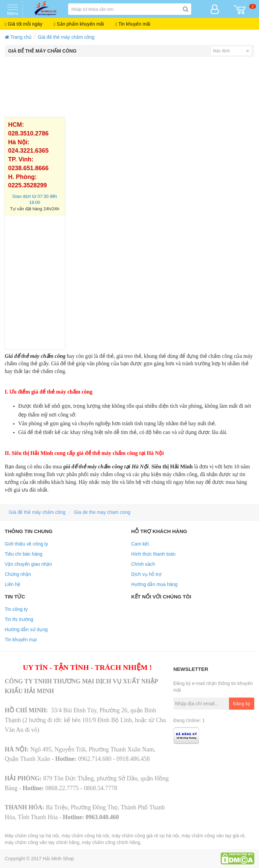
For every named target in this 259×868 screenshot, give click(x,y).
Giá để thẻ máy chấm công (66, 37)
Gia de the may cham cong (102, 512)
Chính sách (143, 564)
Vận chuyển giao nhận (28, 564)
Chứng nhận (18, 574)
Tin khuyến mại (21, 640)
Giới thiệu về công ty (26, 544)
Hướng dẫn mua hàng (154, 584)
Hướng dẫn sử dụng (26, 629)
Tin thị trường (19, 619)
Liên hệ (12, 584)
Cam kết (140, 544)
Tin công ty (16, 609)
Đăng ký (242, 704)
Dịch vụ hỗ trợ (146, 574)
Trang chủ (18, 37)
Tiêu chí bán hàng (24, 554)
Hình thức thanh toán (153, 554)
